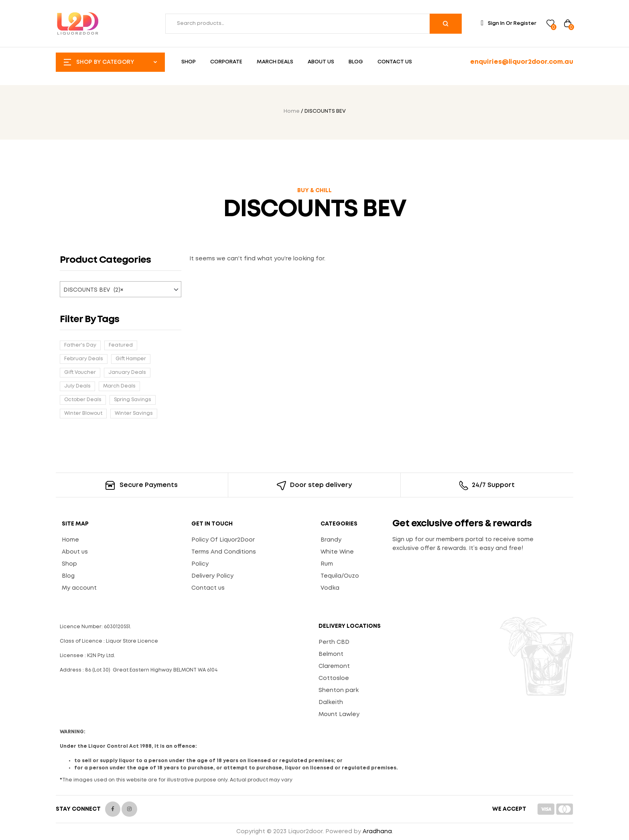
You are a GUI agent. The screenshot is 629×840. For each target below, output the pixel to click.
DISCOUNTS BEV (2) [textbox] (93, 290)
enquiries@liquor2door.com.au (522, 62)
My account (79, 588)
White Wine (337, 552)
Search (446, 24)
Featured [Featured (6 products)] (121, 345)
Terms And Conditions (224, 552)
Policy (200, 564)
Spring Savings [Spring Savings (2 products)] (133, 400)
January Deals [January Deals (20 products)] (127, 372)
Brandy (331, 540)
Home (292, 111)
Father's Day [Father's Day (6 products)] (80, 345)
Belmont (331, 654)
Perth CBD (334, 642)
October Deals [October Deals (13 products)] (83, 400)
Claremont (334, 666)
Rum (327, 564)
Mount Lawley (339, 714)
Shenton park (339, 690)
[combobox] (121, 289)
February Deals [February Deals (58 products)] (84, 359)
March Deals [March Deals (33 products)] (119, 386)
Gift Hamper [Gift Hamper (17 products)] (131, 359)
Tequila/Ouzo (340, 576)
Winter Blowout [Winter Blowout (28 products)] (83, 413)
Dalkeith (331, 702)
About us (75, 552)
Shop (69, 564)
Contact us (208, 588)
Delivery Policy (212, 576)
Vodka (330, 588)
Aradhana (377, 832)
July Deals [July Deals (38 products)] (77, 386)
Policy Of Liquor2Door (223, 540)
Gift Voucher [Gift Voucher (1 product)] (80, 372)
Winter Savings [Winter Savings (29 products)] (134, 413)
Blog (68, 576)
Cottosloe (334, 678)
